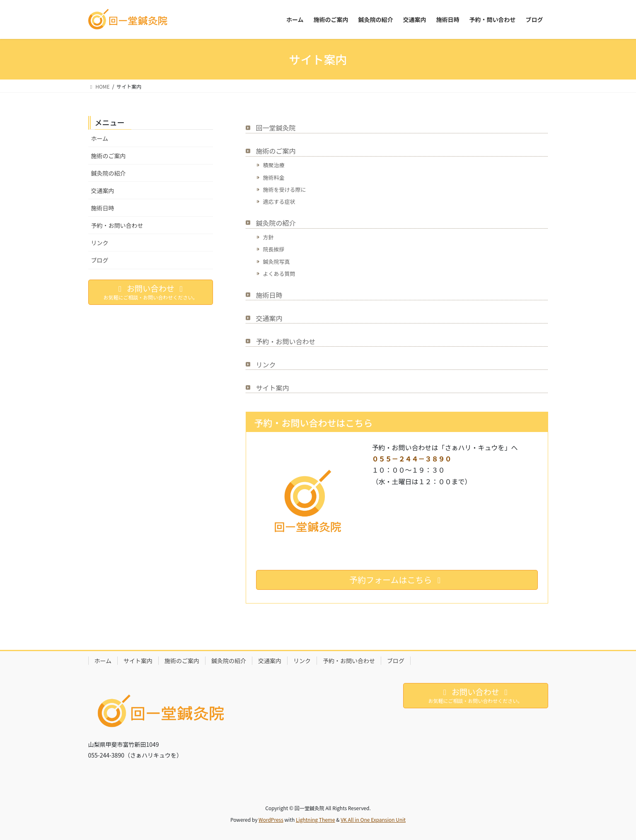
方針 (268, 237)
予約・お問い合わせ (286, 341)
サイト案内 (273, 388)
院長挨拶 (274, 249)
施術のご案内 (276, 151)
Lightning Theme (316, 819)
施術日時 (269, 295)
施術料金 (274, 177)
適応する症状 (279, 202)
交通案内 (269, 318)
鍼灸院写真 (277, 262)
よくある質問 (279, 274)
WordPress (271, 819)
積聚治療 (274, 165)
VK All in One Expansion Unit (373, 819)
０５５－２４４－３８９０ (412, 459)
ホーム (100, 138)
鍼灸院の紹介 (276, 223)
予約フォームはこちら (397, 580)
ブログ (100, 260)
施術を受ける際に (285, 189)
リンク (266, 364)
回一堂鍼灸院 (276, 128)
